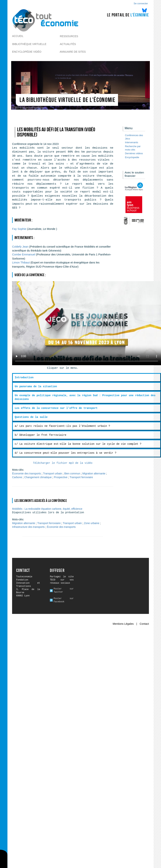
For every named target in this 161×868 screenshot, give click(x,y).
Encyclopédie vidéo (27, 52)
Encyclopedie (132, 157)
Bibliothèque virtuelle (29, 44)
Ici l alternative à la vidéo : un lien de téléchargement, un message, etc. (87, 323)
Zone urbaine (92, 523)
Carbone (17, 477)
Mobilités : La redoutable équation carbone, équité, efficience (47, 509)
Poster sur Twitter (64, 590)
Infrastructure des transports (28, 527)
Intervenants (132, 142)
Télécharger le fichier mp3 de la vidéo (63, 463)
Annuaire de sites (73, 52)
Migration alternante (94, 473)
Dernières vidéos (134, 153)
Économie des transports (27, 473)
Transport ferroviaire (81, 477)
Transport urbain (52, 473)
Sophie (19, 229)
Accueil (18, 36)
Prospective (61, 477)
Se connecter (141, 3)
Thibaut (21, 262)
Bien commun (72, 473)
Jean (21, 247)
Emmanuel (24, 254)
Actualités (68, 44)
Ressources (69, 36)
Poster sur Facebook (64, 600)
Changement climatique (38, 477)
